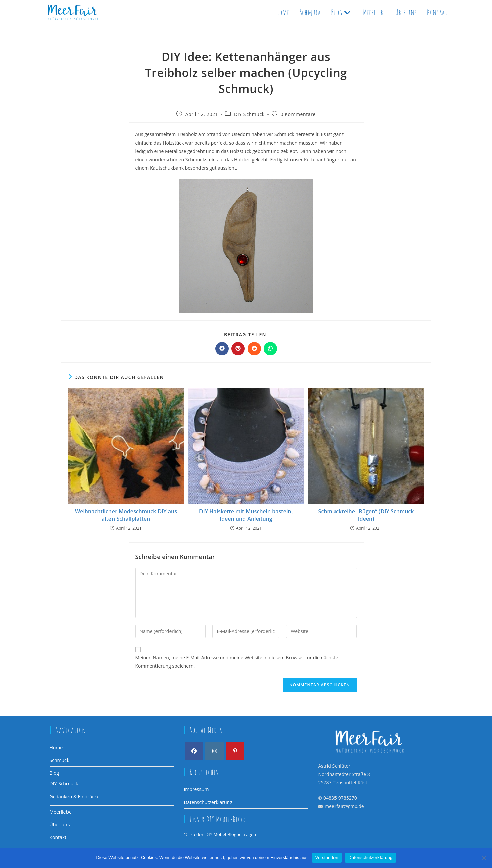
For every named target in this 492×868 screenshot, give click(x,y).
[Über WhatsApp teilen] (270, 349)
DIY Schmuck (249, 114)
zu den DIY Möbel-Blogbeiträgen (223, 834)
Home (56, 747)
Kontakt (58, 837)
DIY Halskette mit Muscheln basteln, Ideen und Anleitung (246, 515)
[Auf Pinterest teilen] (238, 349)
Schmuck (60, 760)
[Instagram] (214, 751)
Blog (55, 773)
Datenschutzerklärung (208, 802)
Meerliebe (61, 812)
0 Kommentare (298, 114)
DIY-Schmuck (64, 784)
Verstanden (327, 857)
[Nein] (484, 858)
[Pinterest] (235, 751)
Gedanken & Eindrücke (75, 796)
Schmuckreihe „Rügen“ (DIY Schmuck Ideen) (366, 515)
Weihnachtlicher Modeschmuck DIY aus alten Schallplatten (126, 515)
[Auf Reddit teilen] (254, 349)
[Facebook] (194, 751)
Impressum (196, 789)
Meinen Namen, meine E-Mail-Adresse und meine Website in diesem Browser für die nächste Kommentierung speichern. (237, 662)
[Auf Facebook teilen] (222, 349)
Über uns (60, 825)
